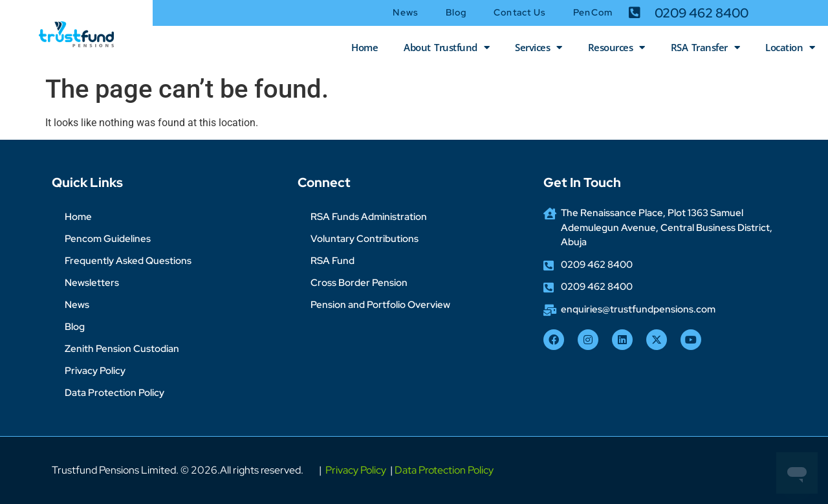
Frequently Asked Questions (128, 261)
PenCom (593, 12)
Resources (616, 48)
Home (365, 47)
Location (790, 48)
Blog (456, 12)
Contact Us (520, 12)
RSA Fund (332, 261)
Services (539, 48)
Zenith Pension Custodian (122, 349)
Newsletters (92, 283)
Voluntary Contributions (365, 239)
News (405, 12)
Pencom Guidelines (108, 239)
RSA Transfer (705, 48)
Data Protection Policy (114, 393)
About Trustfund (446, 48)
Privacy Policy (95, 371)
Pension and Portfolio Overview (380, 305)
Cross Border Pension (359, 283)
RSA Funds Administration (369, 217)
